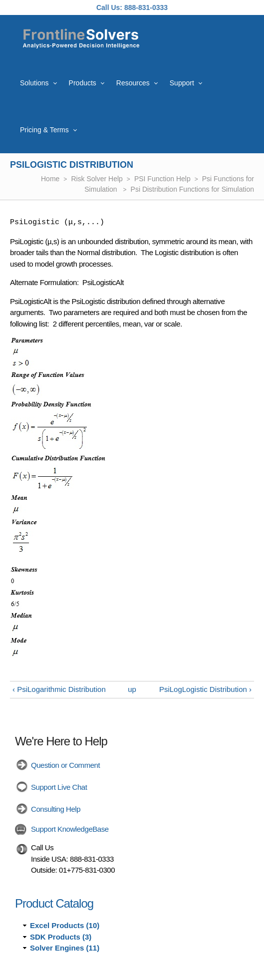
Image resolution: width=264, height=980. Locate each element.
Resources (133, 83)
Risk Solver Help (97, 179)
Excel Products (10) (65, 925)
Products (83, 83)
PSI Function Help (162, 179)
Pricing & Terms (44, 130)
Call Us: (109, 7)
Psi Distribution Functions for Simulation (192, 189)
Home (50, 179)
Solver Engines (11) (65, 948)
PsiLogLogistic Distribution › (205, 689)
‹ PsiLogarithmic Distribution (59, 689)
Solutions (34, 83)
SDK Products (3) (61, 937)
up (132, 689)
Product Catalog (54, 903)
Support (182, 83)
